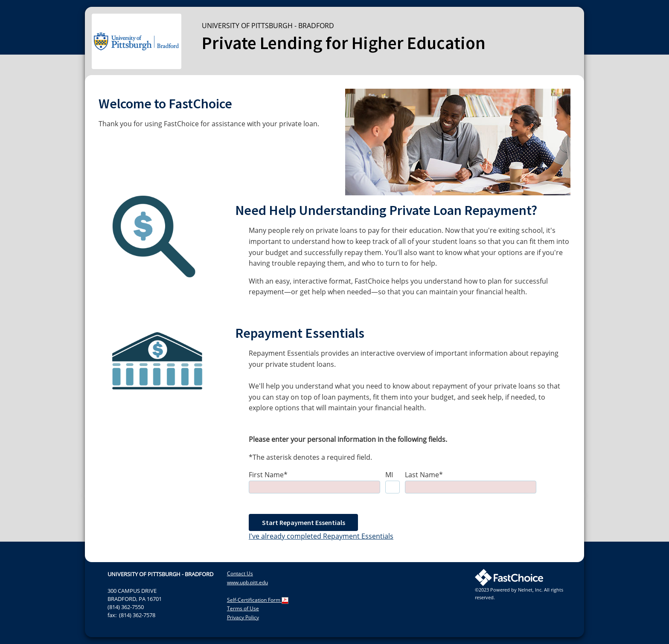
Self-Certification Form (258, 600)
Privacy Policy (243, 617)
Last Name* (424, 475)
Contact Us (240, 573)
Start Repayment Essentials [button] (304, 522)
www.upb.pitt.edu (247, 582)
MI (389, 475)
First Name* (268, 475)
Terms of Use (243, 608)
